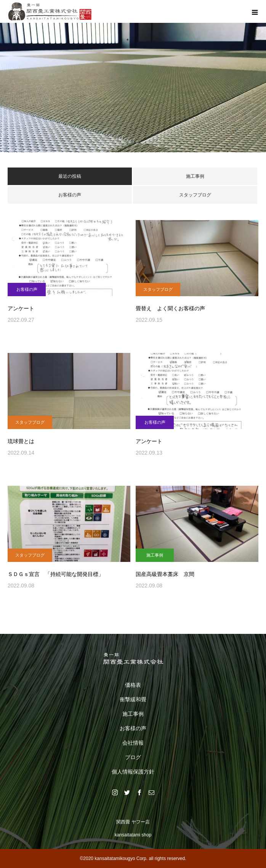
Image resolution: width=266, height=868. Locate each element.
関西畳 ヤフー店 (133, 822)
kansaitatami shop (133, 835)
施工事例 (195, 176)
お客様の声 (70, 195)
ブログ (133, 757)
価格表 (133, 685)
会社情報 (133, 743)
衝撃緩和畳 (133, 699)
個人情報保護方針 (133, 772)
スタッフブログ (195, 195)
